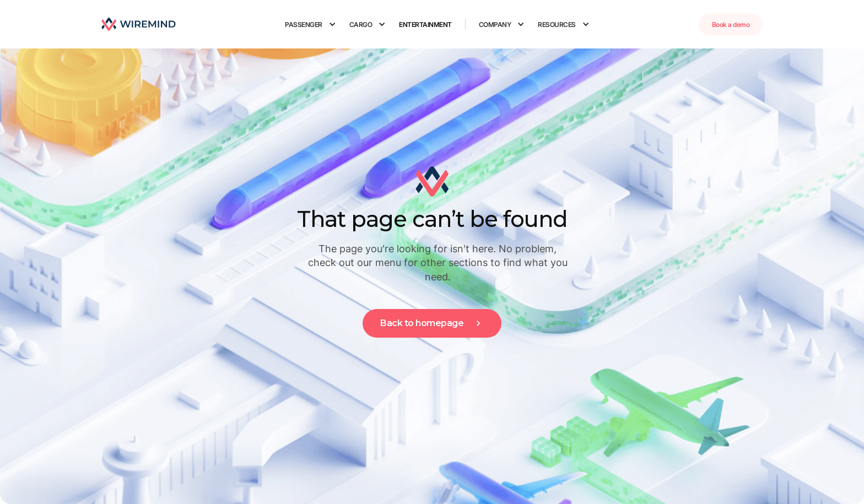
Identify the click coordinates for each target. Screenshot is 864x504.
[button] (310, 24)
